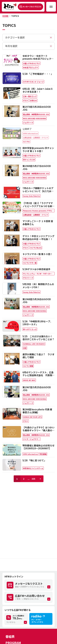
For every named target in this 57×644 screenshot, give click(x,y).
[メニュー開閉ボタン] (51, 7)
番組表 (10, 636)
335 (33, 479)
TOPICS (15, 16)
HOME (5, 16)
